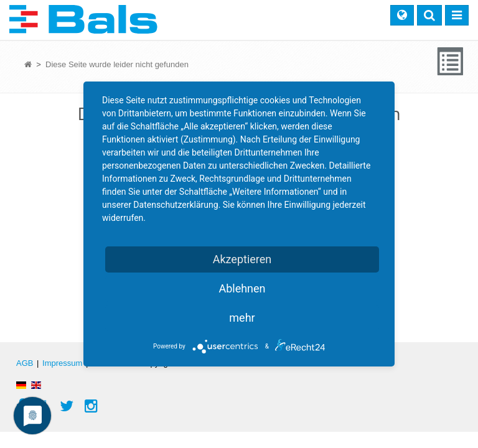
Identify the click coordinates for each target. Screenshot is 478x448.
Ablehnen (242, 288)
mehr (242, 318)
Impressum (62, 363)
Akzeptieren (242, 259)
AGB (25, 363)
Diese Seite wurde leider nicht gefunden (117, 64)
